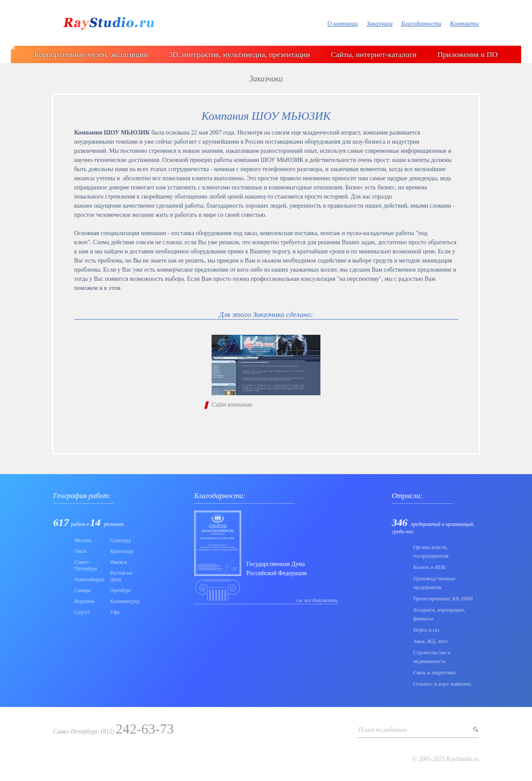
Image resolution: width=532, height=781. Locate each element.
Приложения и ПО (468, 54)
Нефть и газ (426, 630)
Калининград (125, 601)
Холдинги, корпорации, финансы (439, 614)
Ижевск (119, 562)
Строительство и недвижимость (432, 657)
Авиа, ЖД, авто (430, 641)
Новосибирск (89, 579)
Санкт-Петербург (86, 565)
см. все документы (317, 600)
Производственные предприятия (434, 583)
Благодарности (421, 24)
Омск (80, 551)
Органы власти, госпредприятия (431, 552)
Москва (83, 540)
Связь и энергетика (434, 673)
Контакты (465, 24)
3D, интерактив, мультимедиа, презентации (239, 54)
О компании (343, 24)
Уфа (115, 612)
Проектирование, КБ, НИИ (443, 599)
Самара (83, 590)
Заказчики (380, 24)
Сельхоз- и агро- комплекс (442, 684)
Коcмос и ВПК (429, 567)
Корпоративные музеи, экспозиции (91, 54)
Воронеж (84, 601)
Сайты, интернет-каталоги (374, 54)
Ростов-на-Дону (122, 576)
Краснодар (122, 551)
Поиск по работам (383, 730)
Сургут (82, 612)
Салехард (121, 540)
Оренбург (121, 590)
